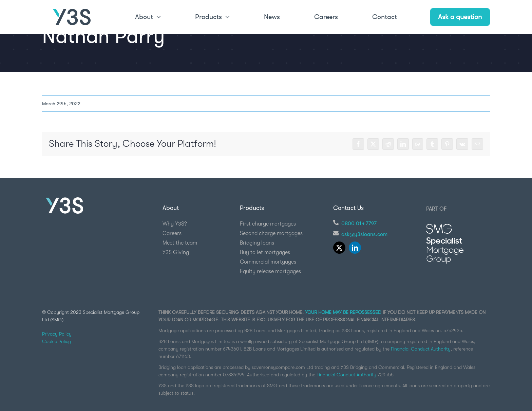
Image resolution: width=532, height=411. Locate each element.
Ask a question (460, 17)
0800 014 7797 (359, 224)
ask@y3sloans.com (364, 234)
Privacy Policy (57, 334)
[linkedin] (355, 248)
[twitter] (339, 248)
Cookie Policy (56, 341)
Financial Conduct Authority (421, 349)
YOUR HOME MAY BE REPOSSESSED (343, 312)
